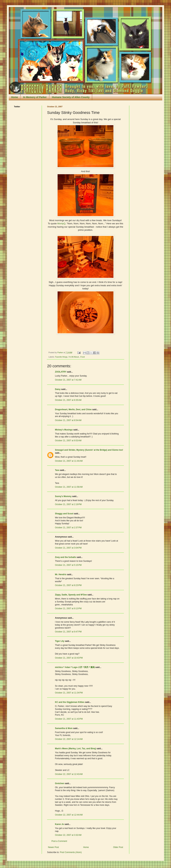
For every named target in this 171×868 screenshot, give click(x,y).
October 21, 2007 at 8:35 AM (68, 400)
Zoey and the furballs (66, 557)
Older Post (118, 847)
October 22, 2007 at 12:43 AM (69, 774)
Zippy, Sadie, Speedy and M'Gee (71, 595)
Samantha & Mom (64, 728)
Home (15, 97)
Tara (57, 470)
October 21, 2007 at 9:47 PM (68, 632)
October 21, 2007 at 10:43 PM (69, 658)
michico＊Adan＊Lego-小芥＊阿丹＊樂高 (75, 667)
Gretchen (60, 783)
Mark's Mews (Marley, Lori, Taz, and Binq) (75, 749)
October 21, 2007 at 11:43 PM (69, 719)
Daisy (58, 389)
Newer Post (53, 847)
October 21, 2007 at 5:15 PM (68, 565)
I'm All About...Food (77, 357)
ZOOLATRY (61, 372)
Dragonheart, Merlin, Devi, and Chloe (73, 409)
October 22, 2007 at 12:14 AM (69, 739)
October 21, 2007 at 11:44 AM (69, 461)
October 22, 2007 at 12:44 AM (69, 815)
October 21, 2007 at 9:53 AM (68, 441)
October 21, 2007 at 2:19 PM (68, 504)
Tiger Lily (60, 641)
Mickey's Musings (64, 430)
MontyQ (61, 223)
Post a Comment (59, 841)
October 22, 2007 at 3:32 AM (68, 835)
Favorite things (61, 357)
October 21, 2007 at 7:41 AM (68, 380)
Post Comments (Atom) (71, 852)
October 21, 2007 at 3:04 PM (68, 548)
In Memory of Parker (35, 97)
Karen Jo (59, 824)
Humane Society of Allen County (71, 97)
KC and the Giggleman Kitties (70, 702)
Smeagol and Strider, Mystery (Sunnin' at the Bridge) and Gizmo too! (89, 450)
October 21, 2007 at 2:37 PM (68, 528)
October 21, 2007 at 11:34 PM (69, 693)
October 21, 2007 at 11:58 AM (69, 487)
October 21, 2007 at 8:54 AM (68, 420)
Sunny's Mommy (63, 496)
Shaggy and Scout (64, 514)
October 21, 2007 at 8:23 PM (68, 585)
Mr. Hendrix (61, 574)
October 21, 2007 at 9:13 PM (68, 608)
